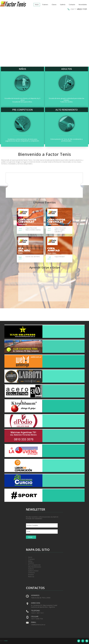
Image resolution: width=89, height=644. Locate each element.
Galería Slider (33, 571)
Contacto (72, 5)
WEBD (6, 641)
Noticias (31, 577)
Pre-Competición (34, 565)
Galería (63, 5)
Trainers (45, 5)
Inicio (37, 5)
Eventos (31, 575)
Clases (54, 5)
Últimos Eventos (44, 202)
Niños (30, 561)
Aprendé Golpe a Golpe (45, 267)
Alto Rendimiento (35, 567)
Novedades (83, 5)
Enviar (30, 537)
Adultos (31, 563)
